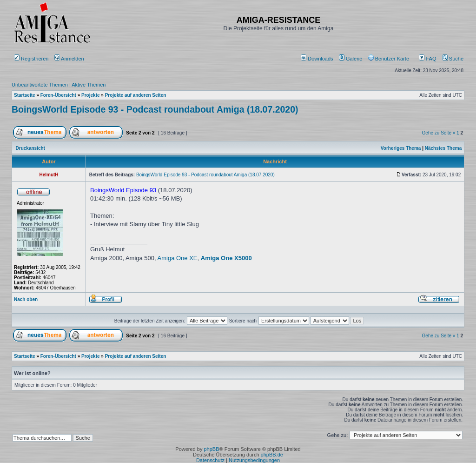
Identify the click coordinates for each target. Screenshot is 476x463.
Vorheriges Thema (401, 148)
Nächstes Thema (443, 148)
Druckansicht (30, 148)
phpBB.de (272, 455)
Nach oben (26, 299)
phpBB (211, 449)
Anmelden (70, 59)
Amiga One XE (178, 258)
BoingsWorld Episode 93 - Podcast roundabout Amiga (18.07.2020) (155, 109)
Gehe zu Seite (437, 133)
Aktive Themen (89, 85)
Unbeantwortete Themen (40, 85)
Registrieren (31, 59)
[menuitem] (318, 59)
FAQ (427, 59)
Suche (453, 59)
